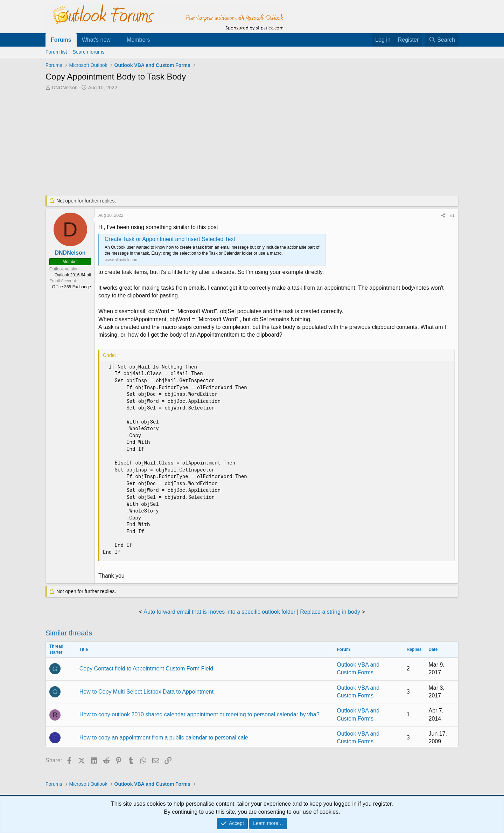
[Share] (443, 216)
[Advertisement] (215, 144)
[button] (116, 40)
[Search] (442, 40)
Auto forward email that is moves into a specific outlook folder (219, 612)
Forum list (56, 52)
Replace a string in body (330, 612)
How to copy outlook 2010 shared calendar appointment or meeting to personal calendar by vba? (199, 714)
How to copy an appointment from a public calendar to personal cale (164, 738)
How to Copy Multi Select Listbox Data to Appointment (146, 692)
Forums (61, 40)
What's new (96, 40)
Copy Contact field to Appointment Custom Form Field (146, 669)
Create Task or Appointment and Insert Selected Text (170, 239)
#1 (452, 215)
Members (138, 40)
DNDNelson (65, 88)
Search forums (88, 52)
